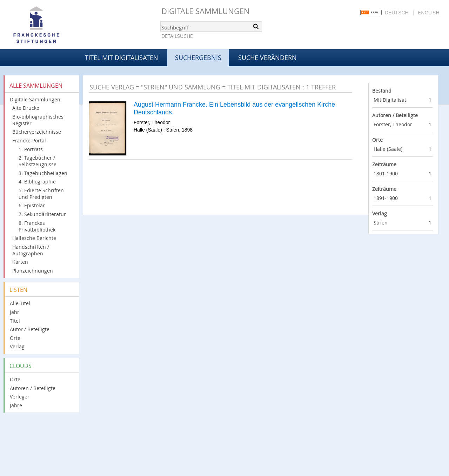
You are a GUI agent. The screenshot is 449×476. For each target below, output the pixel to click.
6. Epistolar (32, 205)
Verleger (20, 397)
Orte (15, 338)
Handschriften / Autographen (31, 250)
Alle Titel (20, 303)
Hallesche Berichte (34, 238)
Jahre (16, 405)
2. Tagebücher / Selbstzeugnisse (38, 161)
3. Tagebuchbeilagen (43, 173)
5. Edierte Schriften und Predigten (41, 194)
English (428, 13)
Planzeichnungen (33, 271)
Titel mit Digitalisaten (122, 58)
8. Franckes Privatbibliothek (37, 226)
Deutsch (397, 13)
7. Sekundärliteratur (42, 214)
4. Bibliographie (37, 182)
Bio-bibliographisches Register (38, 120)
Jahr (15, 312)
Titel (15, 321)
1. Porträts (31, 149)
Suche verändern (267, 58)
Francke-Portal (29, 140)
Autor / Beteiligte (30, 329)
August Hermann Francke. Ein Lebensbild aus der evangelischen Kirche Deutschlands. (234, 108)
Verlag (17, 346)
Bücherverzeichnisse (37, 132)
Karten (20, 262)
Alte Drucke (26, 108)
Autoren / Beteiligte (33, 388)
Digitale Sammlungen (206, 11)
